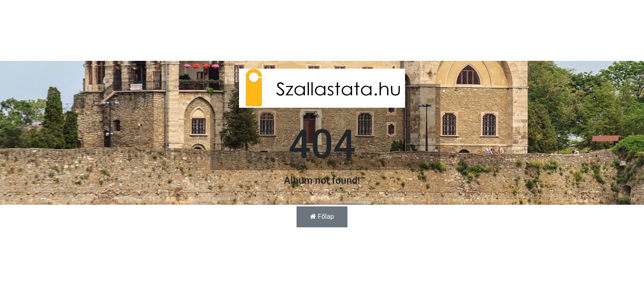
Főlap (322, 216)
